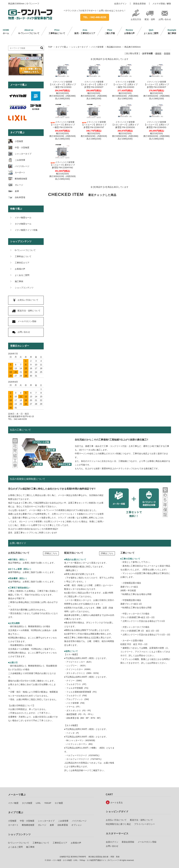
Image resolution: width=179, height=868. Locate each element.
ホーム (6, 32)
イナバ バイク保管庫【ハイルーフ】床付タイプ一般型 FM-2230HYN (62, 125)
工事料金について (57, 32)
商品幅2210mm (114, 47)
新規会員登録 (139, 4)
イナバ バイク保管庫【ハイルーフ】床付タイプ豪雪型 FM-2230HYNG (62, 165)
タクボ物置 (27, 803)
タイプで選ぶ (62, 47)
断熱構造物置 (28, 825)
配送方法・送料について (141, 820)
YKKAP (48, 803)
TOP (50, 47)
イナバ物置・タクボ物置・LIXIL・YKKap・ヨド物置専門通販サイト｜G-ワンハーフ (86, 860)
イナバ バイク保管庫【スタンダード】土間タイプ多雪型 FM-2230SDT (94, 84)
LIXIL (38, 803)
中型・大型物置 (27, 821)
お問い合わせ (165, 18)
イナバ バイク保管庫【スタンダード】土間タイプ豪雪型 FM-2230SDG (125, 125)
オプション (77, 825)
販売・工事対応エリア (85, 32)
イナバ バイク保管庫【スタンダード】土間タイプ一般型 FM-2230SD (62, 84)
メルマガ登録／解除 (162, 4)
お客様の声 (129, 32)
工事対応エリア (60, 843)
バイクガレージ (79, 821)
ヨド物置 (59, 803)
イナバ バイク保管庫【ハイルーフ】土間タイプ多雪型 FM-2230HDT (156, 84)
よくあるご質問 (151, 32)
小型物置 (12, 821)
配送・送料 (150, 18)
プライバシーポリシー (145, 824)
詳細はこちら (51, 553)
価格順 (158, 53)
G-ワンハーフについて (29, 32)
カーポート (13, 825)
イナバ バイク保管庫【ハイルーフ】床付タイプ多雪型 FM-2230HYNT (94, 125)
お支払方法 (136, 18)
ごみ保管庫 (63, 821)
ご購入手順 (110, 32)
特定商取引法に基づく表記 (118, 824)
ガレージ (42, 825)
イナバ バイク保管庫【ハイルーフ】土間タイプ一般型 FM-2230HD (125, 84)
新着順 (167, 53)
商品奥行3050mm (133, 47)
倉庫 (52, 825)
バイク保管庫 (97, 47)
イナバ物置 (13, 803)
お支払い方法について (116, 820)
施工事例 (172, 32)
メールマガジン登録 (147, 842)
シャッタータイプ (80, 47)
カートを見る (117, 803)
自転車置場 (63, 825)
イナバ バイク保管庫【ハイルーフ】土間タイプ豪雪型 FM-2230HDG (156, 125)
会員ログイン (120, 4)
